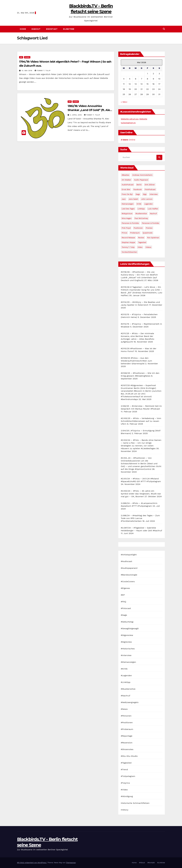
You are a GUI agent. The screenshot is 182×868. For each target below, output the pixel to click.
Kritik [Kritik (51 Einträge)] (139, 204)
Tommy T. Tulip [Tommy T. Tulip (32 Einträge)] (128, 247)
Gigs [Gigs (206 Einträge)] (145, 194)
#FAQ (123, 602)
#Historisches (128, 649)
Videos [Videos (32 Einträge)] (148, 247)
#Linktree (69, 29)
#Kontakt (52, 29)
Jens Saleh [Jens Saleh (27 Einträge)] (133, 199)
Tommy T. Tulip (43, 71)
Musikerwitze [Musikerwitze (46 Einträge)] (141, 213)
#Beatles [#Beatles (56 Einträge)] (125, 175)
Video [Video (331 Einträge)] (140, 247)
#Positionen (127, 722)
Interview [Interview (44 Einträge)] (154, 194)
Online (128, 140)
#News (124, 709)
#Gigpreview (127, 635)
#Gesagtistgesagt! (130, 628)
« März (124, 102)
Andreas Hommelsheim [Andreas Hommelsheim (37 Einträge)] (142, 175)
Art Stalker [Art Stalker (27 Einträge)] (126, 180)
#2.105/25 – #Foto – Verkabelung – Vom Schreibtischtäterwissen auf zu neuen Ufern (141, 421)
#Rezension (127, 743)
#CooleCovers (128, 581)
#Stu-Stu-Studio (129, 756)
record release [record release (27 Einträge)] (128, 238)
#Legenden (126, 675)
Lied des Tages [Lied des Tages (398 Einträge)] (128, 209)
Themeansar (71, 863)
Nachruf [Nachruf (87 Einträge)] (153, 213)
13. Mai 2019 (27, 71)
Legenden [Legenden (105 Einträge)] (149, 204)
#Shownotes (127, 749)
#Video (27, 57)
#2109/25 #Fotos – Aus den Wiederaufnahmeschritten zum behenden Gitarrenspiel (136, 361)
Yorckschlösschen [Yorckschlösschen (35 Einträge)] (129, 252)
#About (36, 29)
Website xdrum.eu (130, 119)
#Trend (124, 769)
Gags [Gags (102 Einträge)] (138, 194)
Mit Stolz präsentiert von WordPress (32, 863)
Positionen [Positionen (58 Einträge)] (138, 228)
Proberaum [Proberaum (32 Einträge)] (135, 233)
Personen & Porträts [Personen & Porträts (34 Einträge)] (151, 223)
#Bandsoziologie (129, 575)
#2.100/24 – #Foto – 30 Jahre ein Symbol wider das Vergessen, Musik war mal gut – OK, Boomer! (141, 494)
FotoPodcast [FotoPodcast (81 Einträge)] (150, 189)
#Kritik (124, 669)
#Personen (126, 716)
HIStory (125, 810)
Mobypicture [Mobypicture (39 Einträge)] (127, 213)
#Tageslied (126, 763)
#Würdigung (127, 796)
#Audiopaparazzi (129, 568)
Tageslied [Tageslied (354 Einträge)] (142, 242)
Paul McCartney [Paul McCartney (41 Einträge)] (141, 218)
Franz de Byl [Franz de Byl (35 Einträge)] (127, 194)
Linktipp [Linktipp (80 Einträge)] (141, 209)
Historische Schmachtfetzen (135, 803)
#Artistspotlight (129, 555)
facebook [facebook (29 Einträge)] (137, 189)
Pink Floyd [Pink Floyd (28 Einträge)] (126, 228)
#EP (21, 57)
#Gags (124, 615)
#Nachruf (126, 696)
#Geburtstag (127, 622)
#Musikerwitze (128, 689)
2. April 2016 (76, 115)
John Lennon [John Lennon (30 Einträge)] (147, 199)
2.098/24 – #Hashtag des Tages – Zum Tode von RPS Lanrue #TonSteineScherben (140, 518)
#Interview (126, 655)
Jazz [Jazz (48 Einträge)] (124, 199)
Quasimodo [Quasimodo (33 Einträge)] (148, 233)
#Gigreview (126, 642)
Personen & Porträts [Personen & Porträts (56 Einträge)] (130, 223)
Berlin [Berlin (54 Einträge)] (139, 185)
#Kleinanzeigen (128, 662)
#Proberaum (127, 729)
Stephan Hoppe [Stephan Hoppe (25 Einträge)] (128, 242)
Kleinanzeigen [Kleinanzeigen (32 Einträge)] (128, 204)
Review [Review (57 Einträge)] (141, 238)
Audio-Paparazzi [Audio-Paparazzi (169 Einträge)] (141, 180)
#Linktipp (126, 682)
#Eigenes (125, 588)
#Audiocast (127, 561)
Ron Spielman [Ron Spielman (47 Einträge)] (153, 238)
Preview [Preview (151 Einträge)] (149, 228)
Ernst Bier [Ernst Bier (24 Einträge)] (126, 189)
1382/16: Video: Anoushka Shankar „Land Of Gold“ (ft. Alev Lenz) (89, 110)
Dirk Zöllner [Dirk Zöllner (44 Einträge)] (150, 185)
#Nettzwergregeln (130, 702)
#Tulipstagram (128, 776)
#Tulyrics (125, 783)
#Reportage (127, 736)
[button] (164, 29)
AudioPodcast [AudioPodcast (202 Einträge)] (128, 185)
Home (23, 29)
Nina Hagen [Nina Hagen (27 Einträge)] (127, 218)
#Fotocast (126, 608)
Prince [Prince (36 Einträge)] (124, 233)
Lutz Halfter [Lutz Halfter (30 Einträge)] (153, 209)
